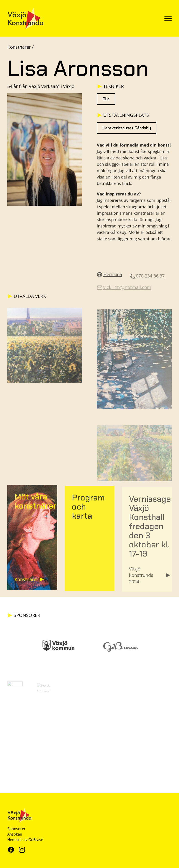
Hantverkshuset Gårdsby (127, 130)
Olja (106, 99)
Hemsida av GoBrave (25, 840)
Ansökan (15, 834)
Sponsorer (16, 829)
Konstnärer (20, 47)
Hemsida (109, 277)
